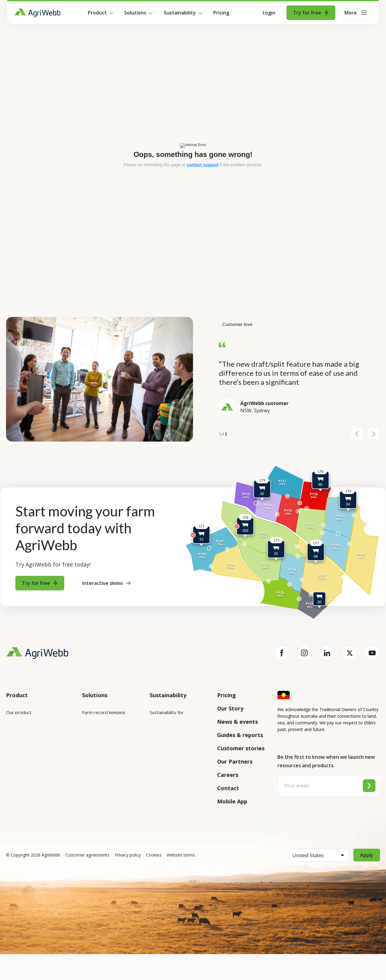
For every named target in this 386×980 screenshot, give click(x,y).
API (10, 805)
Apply (367, 881)
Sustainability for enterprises (167, 716)
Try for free (311, 13)
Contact (228, 788)
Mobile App (232, 801)
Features (15, 746)
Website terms (181, 881)
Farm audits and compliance (99, 801)
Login (269, 13)
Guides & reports (240, 735)
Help (11, 822)
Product (97, 13)
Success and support (28, 788)
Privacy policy (128, 881)
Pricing (221, 13)
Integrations (19, 729)
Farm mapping (97, 729)
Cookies (154, 881)
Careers (228, 775)
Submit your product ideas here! (33, 767)
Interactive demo (106, 583)
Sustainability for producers (178, 737)
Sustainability (180, 13)
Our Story (230, 708)
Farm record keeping (104, 712)
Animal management (103, 746)
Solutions (135, 13)
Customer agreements (87, 881)
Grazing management (104, 763)
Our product (19, 712)
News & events (237, 722)
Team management (102, 780)
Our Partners (235, 761)
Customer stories (241, 748)
